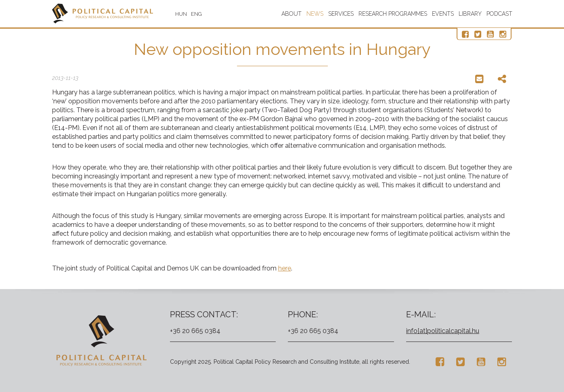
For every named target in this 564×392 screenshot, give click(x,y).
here (285, 268)
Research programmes (393, 14)
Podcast (499, 14)
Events (443, 14)
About (291, 14)
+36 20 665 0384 (195, 331)
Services (341, 14)
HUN (181, 14)
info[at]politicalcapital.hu (443, 331)
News (315, 14)
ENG (196, 14)
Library (470, 14)
